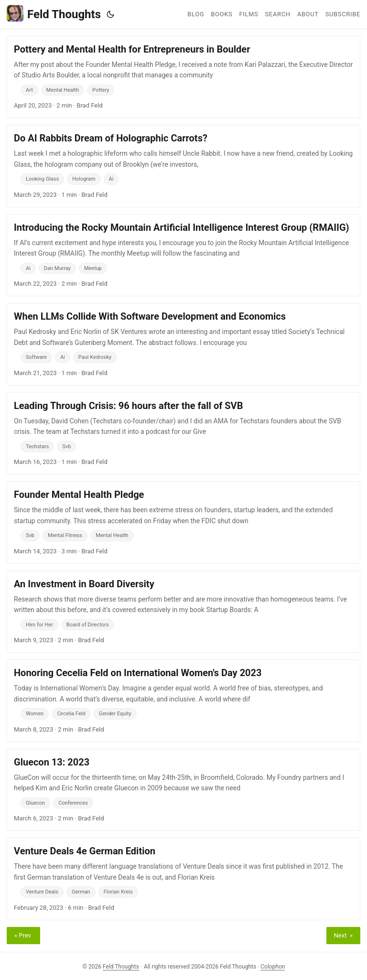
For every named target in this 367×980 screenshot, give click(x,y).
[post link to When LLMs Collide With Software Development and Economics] (183, 344)
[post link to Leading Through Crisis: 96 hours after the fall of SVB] (183, 433)
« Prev (23, 935)
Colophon (273, 967)
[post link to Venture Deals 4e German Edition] (183, 879)
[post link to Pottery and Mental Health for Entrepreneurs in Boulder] (183, 77)
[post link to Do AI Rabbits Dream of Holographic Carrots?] (183, 166)
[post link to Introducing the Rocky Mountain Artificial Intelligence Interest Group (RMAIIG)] (183, 255)
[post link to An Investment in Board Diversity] (183, 612)
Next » (343, 935)
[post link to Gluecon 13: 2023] (183, 790)
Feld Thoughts (54, 14)
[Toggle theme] (110, 14)
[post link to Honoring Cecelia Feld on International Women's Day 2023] (183, 700)
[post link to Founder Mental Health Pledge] (183, 522)
